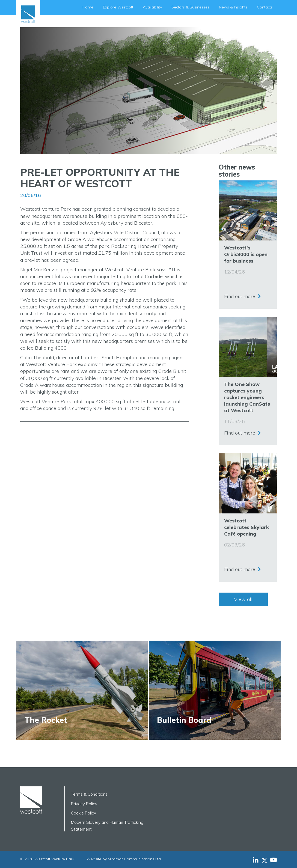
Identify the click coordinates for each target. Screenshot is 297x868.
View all (243, 599)
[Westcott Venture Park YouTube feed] (274, 860)
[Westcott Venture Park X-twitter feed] (266, 860)
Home (88, 7)
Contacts (265, 7)
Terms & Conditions (89, 794)
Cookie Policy (84, 813)
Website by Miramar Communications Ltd (124, 859)
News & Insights (233, 7)
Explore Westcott (118, 7)
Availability (152, 7)
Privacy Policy (84, 804)
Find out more (240, 296)
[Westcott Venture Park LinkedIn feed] (256, 860)
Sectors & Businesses (190, 7)
